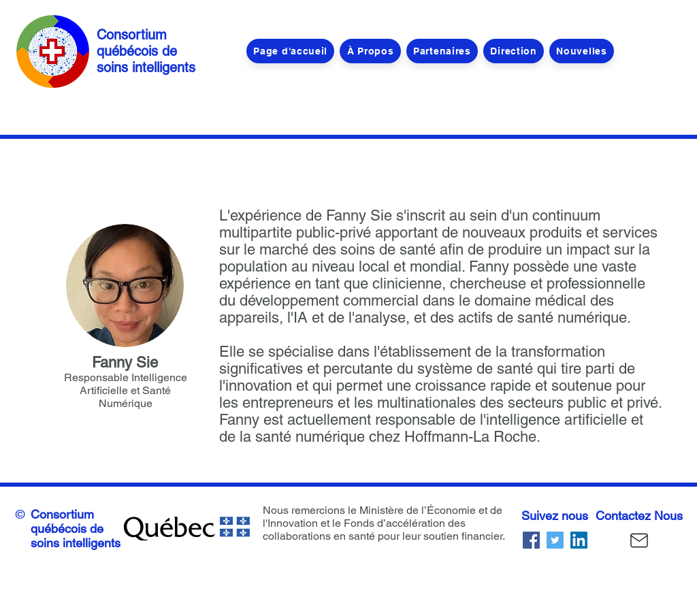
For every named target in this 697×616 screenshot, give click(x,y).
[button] (514, 51)
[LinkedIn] (579, 540)
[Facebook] (531, 540)
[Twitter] (555, 540)
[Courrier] (639, 540)
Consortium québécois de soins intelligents (146, 51)
